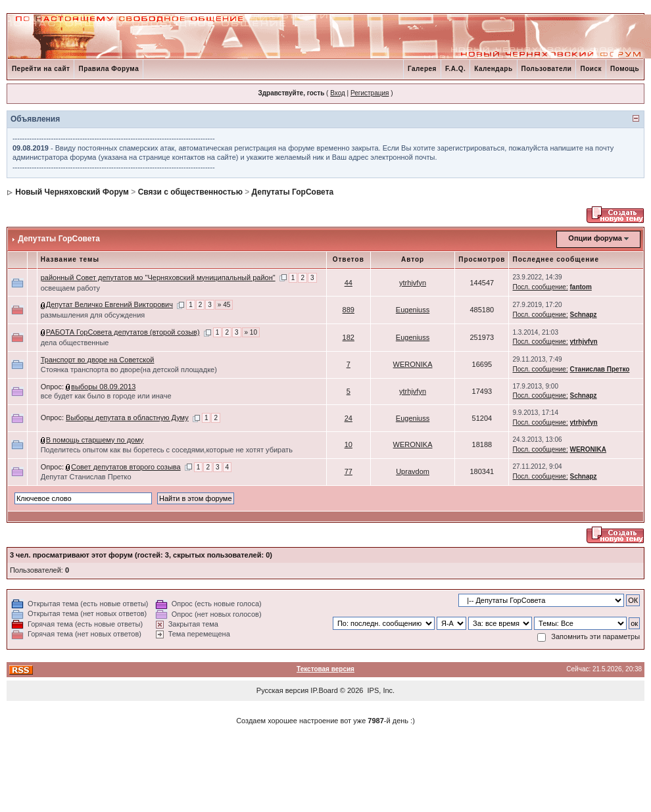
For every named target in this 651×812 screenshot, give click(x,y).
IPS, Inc (380, 690)
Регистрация (370, 93)
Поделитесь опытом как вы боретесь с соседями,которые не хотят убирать (167, 450)
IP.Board (324, 690)
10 (349, 444)
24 (349, 418)
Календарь (493, 69)
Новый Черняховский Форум (72, 192)
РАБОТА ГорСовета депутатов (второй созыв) (123, 332)
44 (349, 283)
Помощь (625, 69)
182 (349, 337)
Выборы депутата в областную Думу (127, 418)
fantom (580, 287)
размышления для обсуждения (93, 315)
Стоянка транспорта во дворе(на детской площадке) (129, 370)
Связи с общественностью (190, 192)
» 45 (224, 305)
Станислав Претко (599, 369)
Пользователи (547, 69)
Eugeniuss (413, 310)
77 (349, 471)
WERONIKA (413, 364)
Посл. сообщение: (540, 287)
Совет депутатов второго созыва (126, 467)
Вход (338, 93)
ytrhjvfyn (413, 283)
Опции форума (595, 238)
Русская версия (282, 690)
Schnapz (583, 315)
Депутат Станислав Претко (86, 477)
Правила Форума (108, 69)
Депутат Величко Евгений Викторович (109, 304)
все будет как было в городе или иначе (106, 396)
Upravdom (413, 471)
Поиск (591, 69)
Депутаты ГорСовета (293, 192)
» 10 (251, 332)
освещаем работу (70, 288)
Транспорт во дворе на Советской (98, 360)
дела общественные (75, 343)
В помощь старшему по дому (95, 440)
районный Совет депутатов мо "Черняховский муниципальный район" (158, 277)
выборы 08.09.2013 (103, 387)
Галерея (422, 69)
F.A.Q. (455, 69)
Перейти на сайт (41, 69)
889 (349, 310)
